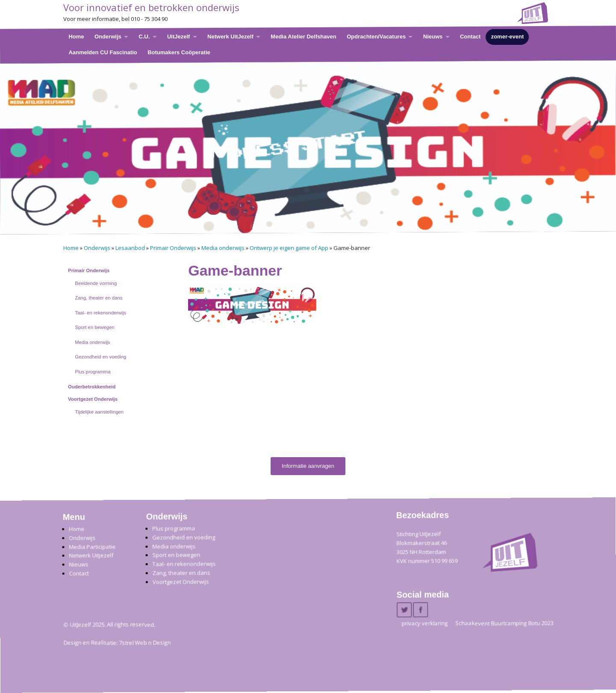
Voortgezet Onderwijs (93, 399)
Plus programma (93, 372)
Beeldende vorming (96, 283)
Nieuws (433, 37)
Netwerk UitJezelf (230, 37)
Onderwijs (108, 37)
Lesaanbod (130, 248)
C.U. (144, 37)
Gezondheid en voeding (100, 357)
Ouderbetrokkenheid (92, 387)
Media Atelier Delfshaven (303, 37)
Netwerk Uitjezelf (91, 556)
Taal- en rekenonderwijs (100, 313)
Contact (470, 37)
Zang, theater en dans (99, 298)
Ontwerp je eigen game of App (289, 248)
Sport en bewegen (94, 327)
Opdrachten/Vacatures (376, 37)
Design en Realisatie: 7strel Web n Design (117, 643)
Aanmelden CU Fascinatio (103, 52)
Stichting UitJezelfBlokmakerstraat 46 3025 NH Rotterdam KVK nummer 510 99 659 (427, 548)
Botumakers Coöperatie (179, 52)
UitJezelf (178, 37)
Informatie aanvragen (308, 466)
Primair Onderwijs (173, 248)
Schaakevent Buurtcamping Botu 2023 (504, 623)
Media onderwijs (223, 248)
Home (76, 37)
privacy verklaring (424, 623)
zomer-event (507, 37)
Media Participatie (92, 547)
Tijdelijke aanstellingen (99, 412)
